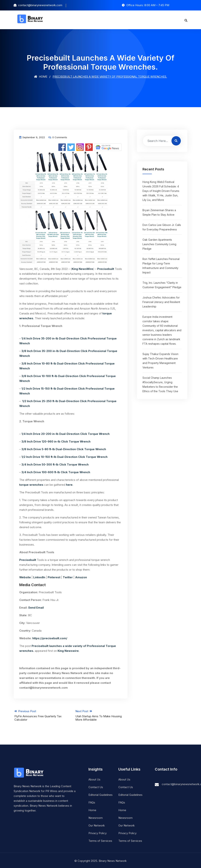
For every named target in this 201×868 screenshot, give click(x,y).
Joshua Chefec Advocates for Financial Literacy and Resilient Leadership (161, 302)
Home (41, 77)
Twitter (68, 577)
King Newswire (68, 651)
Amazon (81, 577)
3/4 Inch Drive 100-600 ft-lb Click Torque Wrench (56, 472)
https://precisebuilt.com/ (50, 638)
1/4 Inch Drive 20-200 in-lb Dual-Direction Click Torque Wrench (66, 434)
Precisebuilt (106, 269)
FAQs (92, 802)
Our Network (97, 825)
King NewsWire (82, 269)
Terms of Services (100, 840)
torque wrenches (31, 485)
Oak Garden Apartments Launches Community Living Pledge (159, 244)
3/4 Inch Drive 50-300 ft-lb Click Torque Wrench (55, 464)
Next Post (102, 714)
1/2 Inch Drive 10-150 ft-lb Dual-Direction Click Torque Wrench (65, 457)
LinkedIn (39, 577)
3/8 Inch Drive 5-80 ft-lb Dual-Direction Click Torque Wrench (64, 449)
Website (25, 577)
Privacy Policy (98, 832)
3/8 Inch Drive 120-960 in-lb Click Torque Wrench (56, 441)
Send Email (36, 608)
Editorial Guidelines (100, 794)
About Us (94, 779)
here (69, 485)
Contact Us (96, 786)
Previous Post (39, 714)
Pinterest (54, 577)
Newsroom (96, 817)
